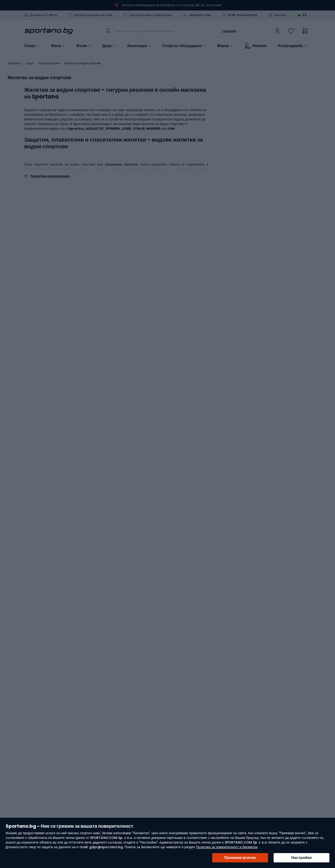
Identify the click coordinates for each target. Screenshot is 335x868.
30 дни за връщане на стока (93, 15)
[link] (277, 31)
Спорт (30, 63)
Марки (223, 45)
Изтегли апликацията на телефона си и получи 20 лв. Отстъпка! (172, 5)
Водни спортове (49, 63)
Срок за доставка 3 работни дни (151, 15)
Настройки (301, 858)
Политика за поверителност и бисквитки (227, 847)
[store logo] (49, 31)
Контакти (281, 15)
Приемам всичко (240, 858)
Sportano (14, 63)
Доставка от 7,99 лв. (44, 15)
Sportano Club (201, 15)
